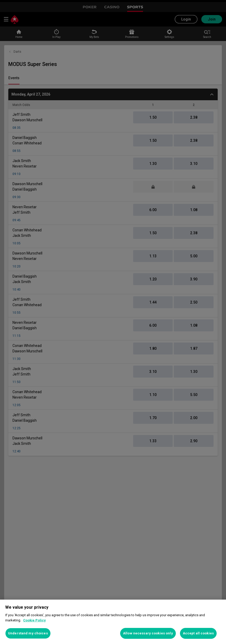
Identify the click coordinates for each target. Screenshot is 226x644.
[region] (113, 622)
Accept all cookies (198, 633)
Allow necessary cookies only (148, 633)
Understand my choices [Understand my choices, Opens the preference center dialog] (28, 633)
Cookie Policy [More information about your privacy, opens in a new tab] (34, 620)
